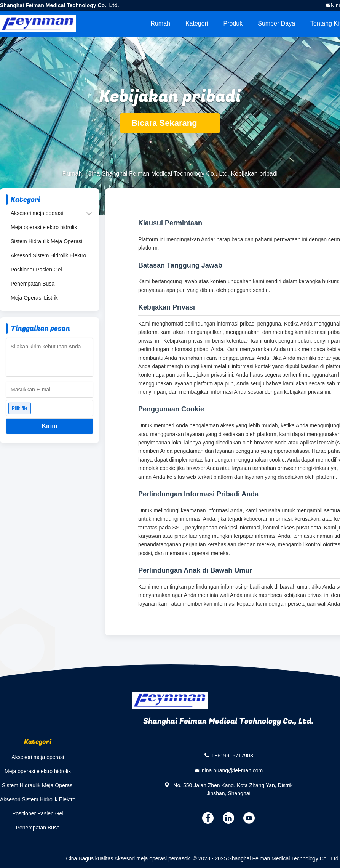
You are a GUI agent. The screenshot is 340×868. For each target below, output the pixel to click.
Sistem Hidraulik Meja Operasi (46, 241)
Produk (233, 23)
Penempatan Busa (33, 284)
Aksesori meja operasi (37, 213)
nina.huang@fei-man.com (232, 770)
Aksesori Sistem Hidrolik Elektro (48, 255)
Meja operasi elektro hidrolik (44, 227)
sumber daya (276, 23)
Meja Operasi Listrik (34, 298)
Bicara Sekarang (170, 123)
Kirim (50, 426)
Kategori (197, 23)
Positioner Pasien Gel (36, 270)
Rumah (160, 23)
